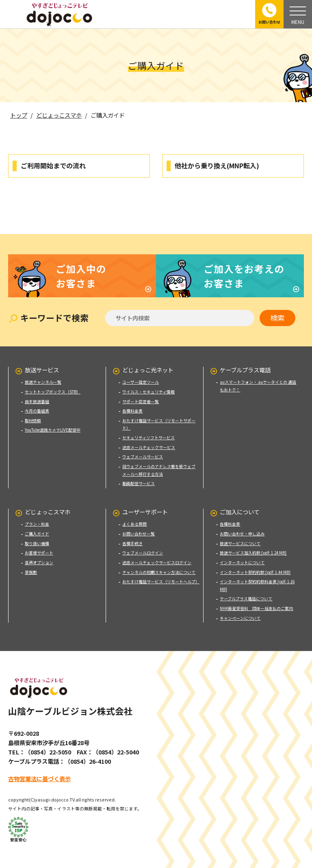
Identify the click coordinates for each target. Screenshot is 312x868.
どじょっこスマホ (48, 506)
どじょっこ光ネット (148, 364)
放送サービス (42, 364)
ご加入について (240, 506)
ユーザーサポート (145, 506)
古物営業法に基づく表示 (39, 772)
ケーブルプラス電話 (245, 364)
